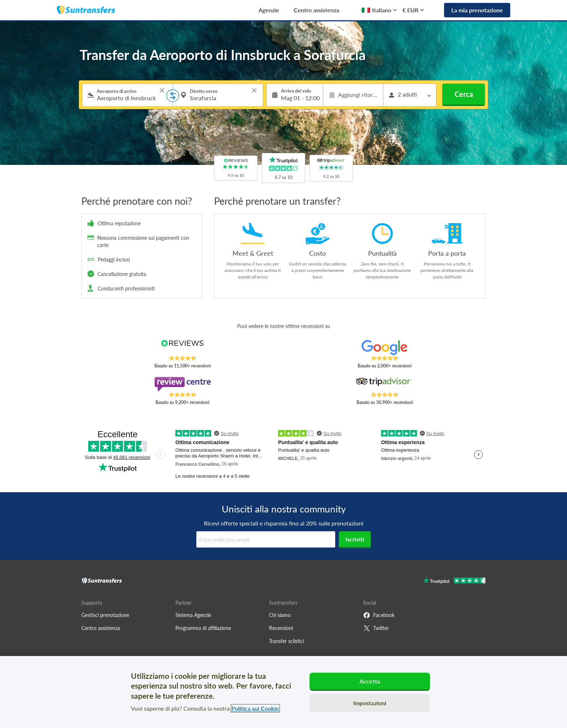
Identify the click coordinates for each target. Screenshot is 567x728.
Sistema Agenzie (193, 615)
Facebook (379, 615)
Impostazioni (370, 703)
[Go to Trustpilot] (454, 581)
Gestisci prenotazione (105, 615)
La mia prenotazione (477, 10)
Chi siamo (280, 615)
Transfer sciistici (287, 641)
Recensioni (281, 628)
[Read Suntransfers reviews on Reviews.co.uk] (182, 348)
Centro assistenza (316, 10)
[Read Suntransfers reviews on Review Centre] (182, 384)
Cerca (464, 94)
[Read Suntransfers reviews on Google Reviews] (385, 348)
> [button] (162, 90)
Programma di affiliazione (203, 628)
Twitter (376, 628)
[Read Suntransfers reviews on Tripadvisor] (385, 384)
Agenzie (269, 10)
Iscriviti (355, 539)
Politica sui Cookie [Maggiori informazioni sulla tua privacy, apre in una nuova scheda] (255, 708)
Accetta (370, 681)
